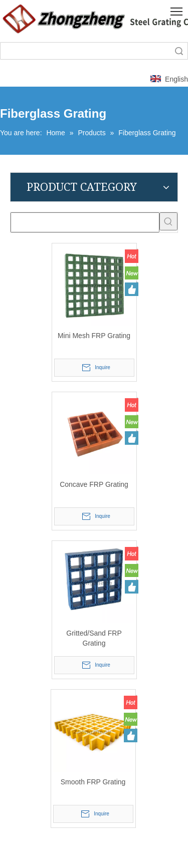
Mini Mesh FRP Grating (94, 336)
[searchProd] (85, 222)
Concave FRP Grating (94, 484)
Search (179, 51)
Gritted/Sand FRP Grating (94, 638)
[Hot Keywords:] (168, 221)
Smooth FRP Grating (93, 782)
